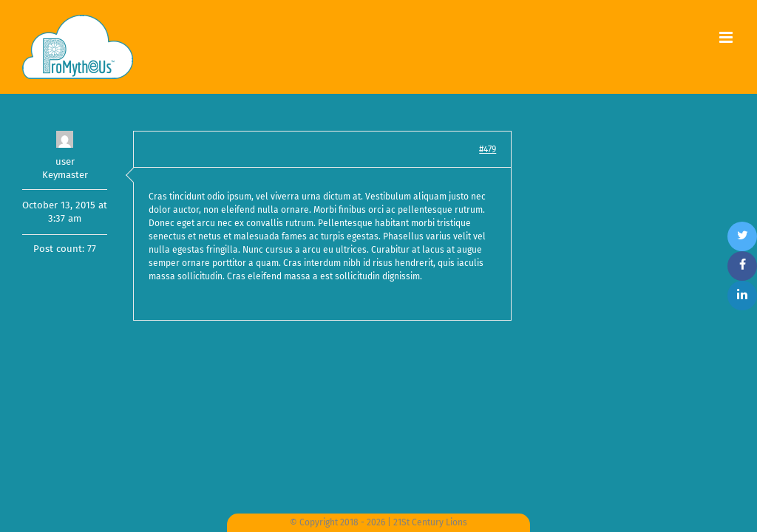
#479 (488, 149)
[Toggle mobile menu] (727, 37)
